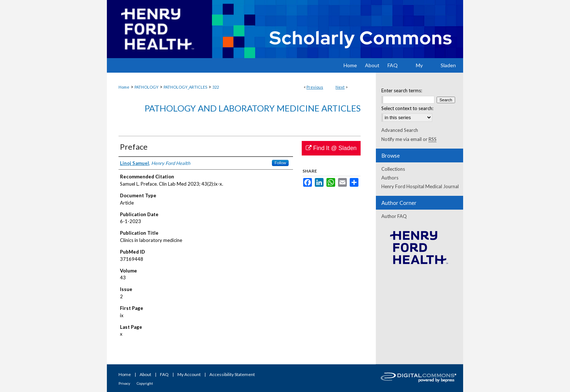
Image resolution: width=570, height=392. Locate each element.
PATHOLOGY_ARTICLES (185, 87)
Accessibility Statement (232, 374)
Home (124, 87)
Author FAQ (394, 216)
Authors (390, 178)
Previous (315, 87)
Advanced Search (400, 130)
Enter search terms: (402, 90)
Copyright (145, 383)
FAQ (164, 374)
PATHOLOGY (146, 87)
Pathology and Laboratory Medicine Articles (253, 108)
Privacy (124, 383)
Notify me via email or (409, 139)
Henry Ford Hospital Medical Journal (420, 186)
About (145, 374)
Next (340, 87)
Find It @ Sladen (331, 148)
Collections (393, 169)
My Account (189, 374)
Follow (280, 163)
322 (216, 87)
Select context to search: (407, 108)
